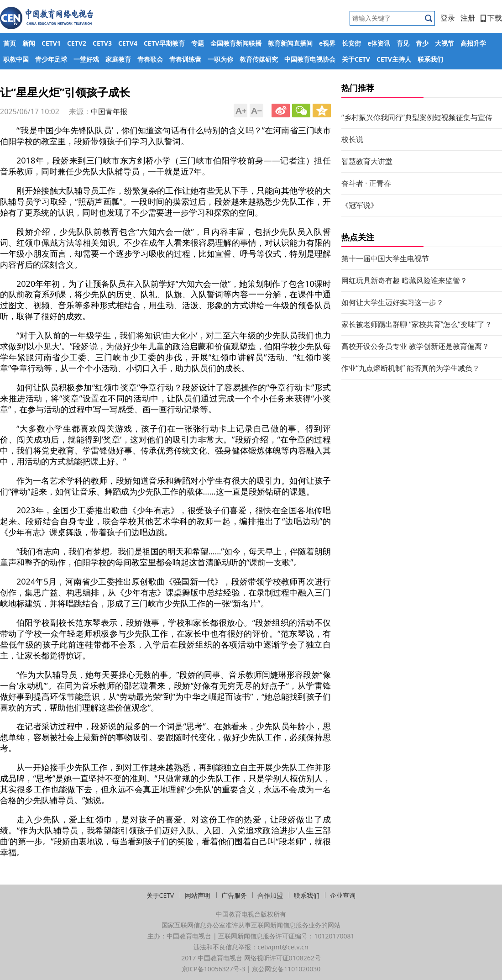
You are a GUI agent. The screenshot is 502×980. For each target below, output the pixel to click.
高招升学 (473, 43)
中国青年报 (109, 111)
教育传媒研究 (259, 59)
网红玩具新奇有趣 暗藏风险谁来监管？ (404, 280)
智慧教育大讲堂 (367, 161)
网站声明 (198, 895)
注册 (468, 18)
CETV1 (51, 43)
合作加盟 (270, 895)
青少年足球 (51, 59)
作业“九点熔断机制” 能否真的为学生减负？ (410, 368)
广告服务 (234, 895)
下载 (491, 18)
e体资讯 (379, 43)
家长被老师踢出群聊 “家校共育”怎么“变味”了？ (417, 324)
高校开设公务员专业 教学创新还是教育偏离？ (415, 346)
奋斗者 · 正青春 (366, 183)
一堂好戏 (86, 59)
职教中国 (16, 59)
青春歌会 (150, 59)
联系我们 (430, 59)
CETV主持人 (394, 59)
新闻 (29, 43)
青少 (422, 43)
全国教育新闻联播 (236, 43)
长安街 (351, 43)
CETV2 (77, 43)
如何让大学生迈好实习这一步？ (392, 302)
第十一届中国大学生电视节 (385, 258)
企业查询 (343, 895)
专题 (198, 43)
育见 (403, 43)
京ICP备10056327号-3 (214, 969)
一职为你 (220, 59)
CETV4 (128, 43)
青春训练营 (185, 59)
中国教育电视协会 (310, 59)
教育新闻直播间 (290, 43)
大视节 (444, 43)
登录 (448, 18)
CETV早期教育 (164, 43)
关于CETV (356, 59)
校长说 (352, 139)
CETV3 (102, 43)
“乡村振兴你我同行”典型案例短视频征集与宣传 (417, 117)
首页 (10, 43)
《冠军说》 (360, 205)
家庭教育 (118, 59)
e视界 (327, 43)
